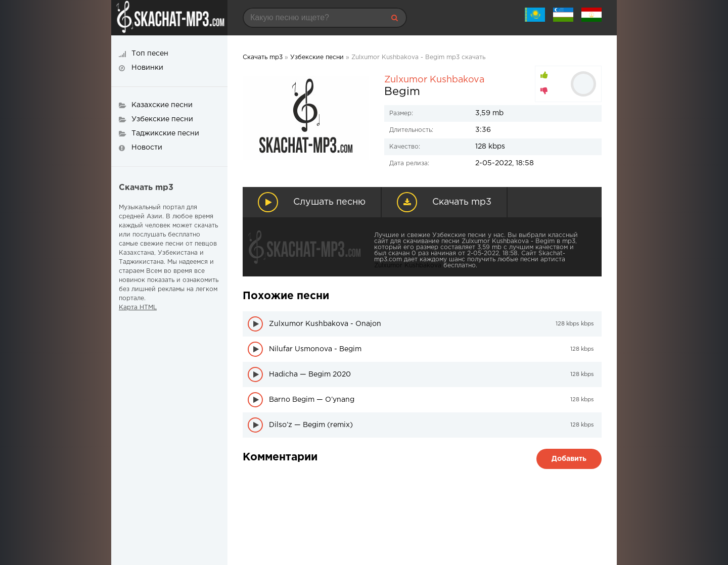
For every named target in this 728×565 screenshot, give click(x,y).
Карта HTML (138, 308)
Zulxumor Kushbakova (434, 80)
